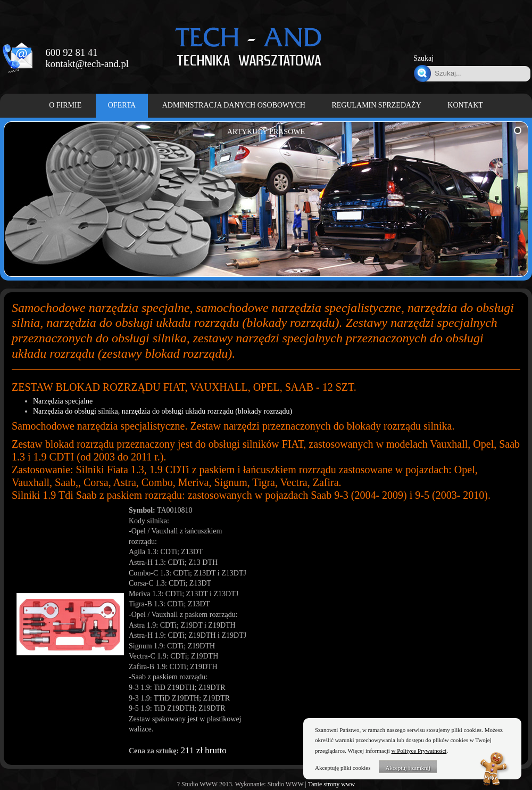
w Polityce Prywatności (419, 751)
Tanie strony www (331, 784)
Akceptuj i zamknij (408, 768)
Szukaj (423, 58)
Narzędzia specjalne (63, 401)
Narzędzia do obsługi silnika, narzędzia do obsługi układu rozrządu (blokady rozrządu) (163, 411)
